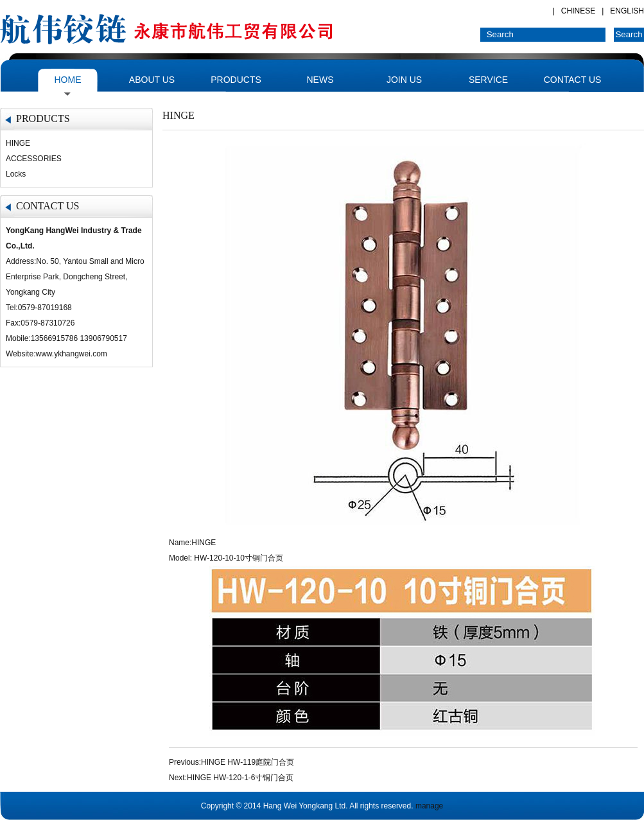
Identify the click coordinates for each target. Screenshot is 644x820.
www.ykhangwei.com (71, 354)
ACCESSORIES (34, 159)
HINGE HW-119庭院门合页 (248, 762)
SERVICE (488, 80)
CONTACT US (573, 80)
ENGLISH (627, 11)
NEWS (320, 80)
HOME (68, 80)
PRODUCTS (236, 80)
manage (429, 806)
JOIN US (404, 80)
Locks (16, 174)
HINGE (18, 143)
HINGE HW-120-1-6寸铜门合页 (240, 778)
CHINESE (578, 11)
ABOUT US (152, 80)
